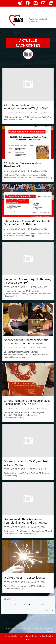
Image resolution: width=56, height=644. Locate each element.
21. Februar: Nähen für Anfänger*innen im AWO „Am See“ (26, 107)
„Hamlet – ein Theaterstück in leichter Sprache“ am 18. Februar (28, 223)
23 (33, 605)
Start (2, 33)
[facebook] (28, 4)
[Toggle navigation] (44, 9)
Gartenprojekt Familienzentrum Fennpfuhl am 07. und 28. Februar (26, 521)
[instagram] (20, 4)
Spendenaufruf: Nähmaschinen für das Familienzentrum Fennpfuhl (26, 342)
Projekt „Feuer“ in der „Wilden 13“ (25, 578)
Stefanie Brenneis (15, 113)
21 (24, 605)
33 (43, 605)
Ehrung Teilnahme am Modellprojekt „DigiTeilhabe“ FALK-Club (27, 402)
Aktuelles (9, 33)
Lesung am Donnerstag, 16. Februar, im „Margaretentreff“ (27, 281)
